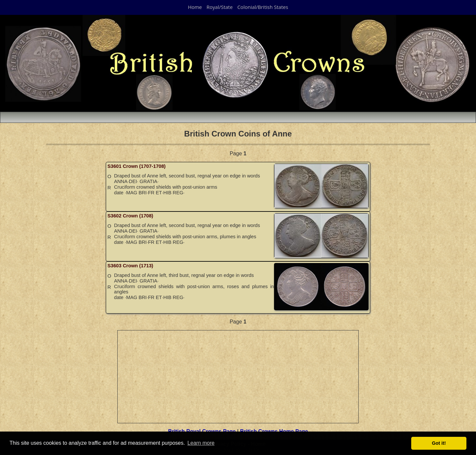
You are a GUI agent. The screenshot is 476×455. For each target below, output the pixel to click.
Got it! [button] (439, 443)
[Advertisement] (238, 377)
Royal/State (220, 7)
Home (195, 7)
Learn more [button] (201, 443)
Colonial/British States (263, 7)
